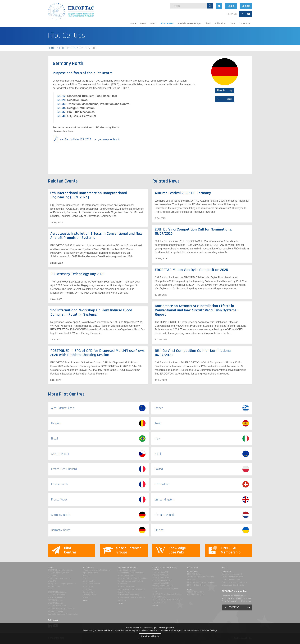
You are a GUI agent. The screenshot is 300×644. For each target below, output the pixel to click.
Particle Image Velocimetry (128, 595)
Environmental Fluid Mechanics (130, 573)
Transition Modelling (126, 576)
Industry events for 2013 (162, 580)
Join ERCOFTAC (232, 607)
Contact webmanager (231, 580)
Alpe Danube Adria (91, 573)
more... (86, 600)
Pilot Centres (167, 23)
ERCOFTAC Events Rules (57, 606)
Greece (86, 598)
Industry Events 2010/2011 (163, 586)
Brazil (85, 578)
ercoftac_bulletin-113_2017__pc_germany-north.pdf (89, 139)
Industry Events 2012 (160, 583)
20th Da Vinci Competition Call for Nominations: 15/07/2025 (193, 231)
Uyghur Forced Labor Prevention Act (63, 614)
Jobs (233, 23)
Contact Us (245, 23)
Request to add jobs (196, 595)
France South (88, 586)
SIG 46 (61, 116)
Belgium (86, 576)
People (221, 90)
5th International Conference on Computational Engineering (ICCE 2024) (89, 195)
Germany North (89, 592)
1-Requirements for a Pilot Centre (96, 570)
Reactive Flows (123, 592)
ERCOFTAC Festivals (55, 603)
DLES (50, 589)
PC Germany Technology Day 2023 (77, 274)
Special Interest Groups (189, 23)
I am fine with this (150, 636)
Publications (221, 23)
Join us (275, 6)
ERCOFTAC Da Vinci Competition (61, 570)
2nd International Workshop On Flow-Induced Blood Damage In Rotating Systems (91, 312)
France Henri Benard (91, 584)
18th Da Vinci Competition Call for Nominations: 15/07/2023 (193, 353)
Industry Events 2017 (160, 572)
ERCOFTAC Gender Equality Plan (61, 609)
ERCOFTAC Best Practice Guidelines (201, 582)
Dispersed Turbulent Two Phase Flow (132, 578)
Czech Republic (89, 581)
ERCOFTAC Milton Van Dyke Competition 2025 (191, 270)
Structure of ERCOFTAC (57, 598)
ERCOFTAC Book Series (196, 585)
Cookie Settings (210, 630)
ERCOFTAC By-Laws (55, 600)
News (143, 23)
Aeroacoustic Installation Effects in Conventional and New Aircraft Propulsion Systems (96, 236)
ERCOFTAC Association (57, 595)
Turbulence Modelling (127, 586)
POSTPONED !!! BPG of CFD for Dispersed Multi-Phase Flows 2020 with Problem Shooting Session (97, 353)
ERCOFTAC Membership (57, 592)
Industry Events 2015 (161, 578)
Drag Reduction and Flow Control (131, 589)
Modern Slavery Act (56, 611)
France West (88, 589)
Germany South (89, 595)
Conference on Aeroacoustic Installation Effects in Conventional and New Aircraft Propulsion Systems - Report (197, 310)
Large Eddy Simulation (127, 570)
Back (229, 99)
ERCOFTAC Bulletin (195, 574)
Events (153, 23)
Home (133, 23)
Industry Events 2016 (161, 575)
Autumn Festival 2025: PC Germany (183, 193)
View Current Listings (196, 592)
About (208, 23)
